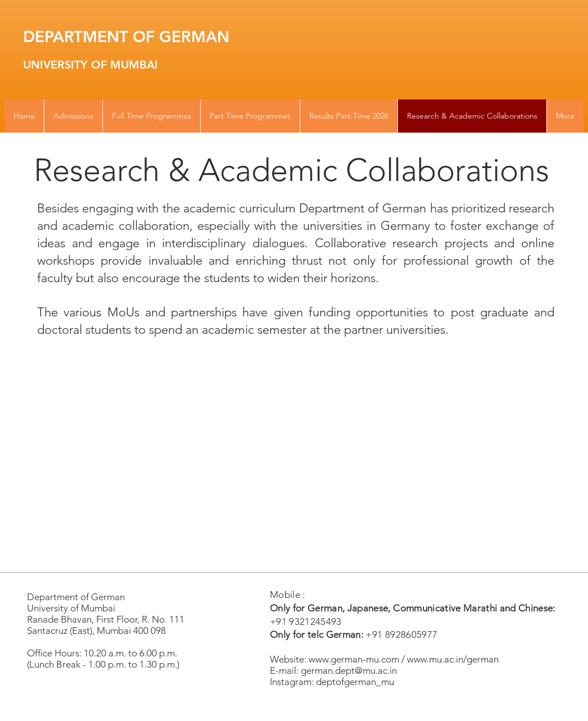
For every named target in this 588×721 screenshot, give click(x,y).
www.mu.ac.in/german (453, 659)
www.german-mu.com (354, 659)
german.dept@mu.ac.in (349, 670)
